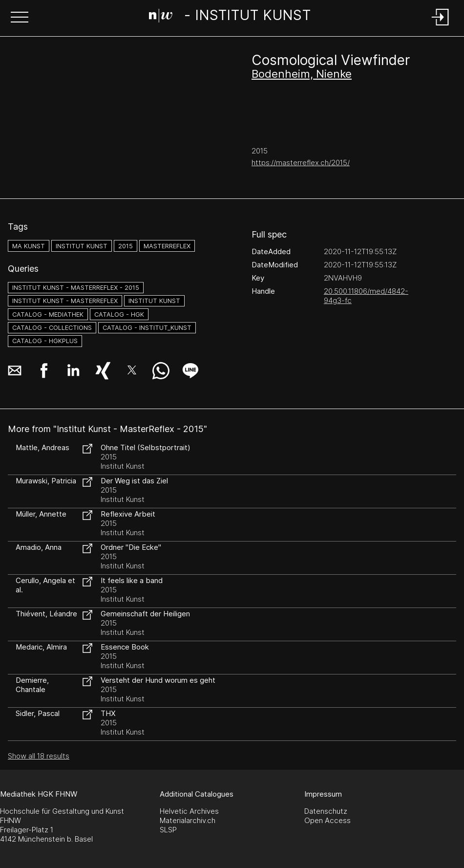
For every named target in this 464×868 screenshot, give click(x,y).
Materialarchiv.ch (188, 820)
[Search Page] (230, 17)
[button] (20, 18)
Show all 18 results (39, 756)
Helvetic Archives (189, 811)
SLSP (168, 830)
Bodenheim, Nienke (302, 74)
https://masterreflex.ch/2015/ (301, 163)
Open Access (327, 820)
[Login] (441, 26)
